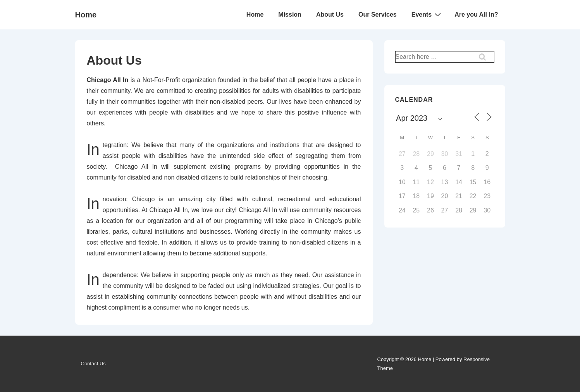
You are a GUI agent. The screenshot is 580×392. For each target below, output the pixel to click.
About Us (330, 15)
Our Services (378, 15)
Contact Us (93, 364)
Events (427, 14)
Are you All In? (476, 15)
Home (86, 15)
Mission (290, 15)
